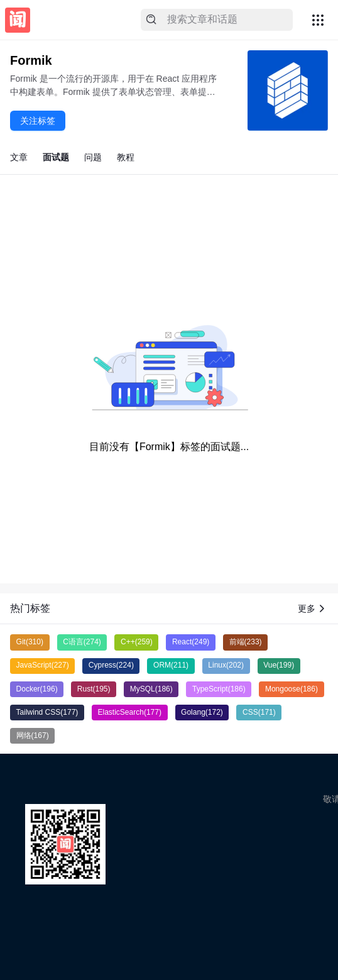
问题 (93, 157)
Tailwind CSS (47, 712)
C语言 (82, 642)
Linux (226, 665)
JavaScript (43, 665)
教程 (126, 157)
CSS (259, 712)
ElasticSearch (130, 712)
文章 (19, 157)
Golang (202, 712)
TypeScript (219, 689)
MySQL (151, 689)
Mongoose (292, 689)
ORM (171, 665)
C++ (137, 642)
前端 (246, 642)
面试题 (56, 157)
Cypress (111, 665)
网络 (33, 735)
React (191, 642)
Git (30, 642)
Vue (279, 665)
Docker (37, 689)
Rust (94, 689)
